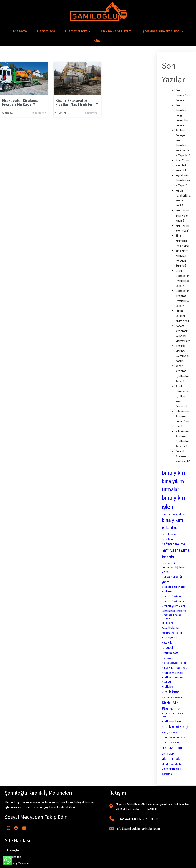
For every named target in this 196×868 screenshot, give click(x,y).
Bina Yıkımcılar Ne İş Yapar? (183, 241)
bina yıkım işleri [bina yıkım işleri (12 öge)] (174, 502)
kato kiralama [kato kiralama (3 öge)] (170, 628)
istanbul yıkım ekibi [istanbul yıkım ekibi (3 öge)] (173, 606)
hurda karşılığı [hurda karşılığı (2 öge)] (169, 563)
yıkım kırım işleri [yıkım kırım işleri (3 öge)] (171, 769)
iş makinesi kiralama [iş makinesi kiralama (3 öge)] (174, 611)
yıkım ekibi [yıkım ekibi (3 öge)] (168, 754)
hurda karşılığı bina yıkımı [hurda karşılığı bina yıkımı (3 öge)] (173, 570)
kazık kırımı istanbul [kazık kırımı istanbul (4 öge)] (170, 645)
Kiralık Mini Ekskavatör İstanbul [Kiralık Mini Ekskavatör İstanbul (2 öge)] (173, 715)
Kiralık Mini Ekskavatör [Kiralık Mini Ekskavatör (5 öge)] (171, 706)
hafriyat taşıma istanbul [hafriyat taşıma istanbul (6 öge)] (176, 554)
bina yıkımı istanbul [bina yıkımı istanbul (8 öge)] (173, 524)
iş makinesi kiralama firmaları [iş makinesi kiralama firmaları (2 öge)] (172, 617)
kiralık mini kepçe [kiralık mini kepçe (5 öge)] (176, 727)
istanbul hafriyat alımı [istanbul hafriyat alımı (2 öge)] (172, 596)
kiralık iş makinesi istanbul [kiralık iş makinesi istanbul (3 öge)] (172, 680)
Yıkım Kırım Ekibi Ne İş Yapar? (182, 215)
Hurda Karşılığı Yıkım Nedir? (183, 316)
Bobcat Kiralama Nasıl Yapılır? (183, 456)
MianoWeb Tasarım (125, 864)
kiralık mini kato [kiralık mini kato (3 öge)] (171, 721)
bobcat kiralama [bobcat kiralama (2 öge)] (169, 534)
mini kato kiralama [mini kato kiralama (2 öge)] (170, 742)
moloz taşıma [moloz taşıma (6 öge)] (174, 748)
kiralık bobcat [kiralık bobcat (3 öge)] (170, 653)
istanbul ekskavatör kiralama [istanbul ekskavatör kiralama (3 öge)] (174, 589)
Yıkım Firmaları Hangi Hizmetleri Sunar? (182, 115)
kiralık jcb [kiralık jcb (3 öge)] (167, 687)
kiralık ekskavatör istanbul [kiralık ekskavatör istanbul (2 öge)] (174, 663)
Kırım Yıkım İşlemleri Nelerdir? (182, 165)
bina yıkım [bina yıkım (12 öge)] (174, 473)
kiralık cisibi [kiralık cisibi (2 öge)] (167, 658)
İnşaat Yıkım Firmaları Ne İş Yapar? (183, 180)
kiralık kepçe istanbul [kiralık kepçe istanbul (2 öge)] (172, 698)
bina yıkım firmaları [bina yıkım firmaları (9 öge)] (173, 485)
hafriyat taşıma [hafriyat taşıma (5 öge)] (174, 544)
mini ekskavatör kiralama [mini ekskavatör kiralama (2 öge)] (174, 737)
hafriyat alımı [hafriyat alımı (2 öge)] (168, 539)
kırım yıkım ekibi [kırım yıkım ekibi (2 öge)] (169, 733)
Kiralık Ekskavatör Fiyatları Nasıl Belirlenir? (182, 396)
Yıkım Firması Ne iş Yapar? (183, 95)
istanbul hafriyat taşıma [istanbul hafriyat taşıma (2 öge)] (173, 601)
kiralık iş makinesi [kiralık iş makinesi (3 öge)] (172, 673)
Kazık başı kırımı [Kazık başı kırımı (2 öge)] (170, 638)
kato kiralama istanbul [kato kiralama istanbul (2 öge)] (172, 633)
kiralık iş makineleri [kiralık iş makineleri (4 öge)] (176, 668)
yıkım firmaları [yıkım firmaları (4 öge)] (172, 759)
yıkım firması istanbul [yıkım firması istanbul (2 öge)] (172, 764)
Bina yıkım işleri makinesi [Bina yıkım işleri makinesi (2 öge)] (174, 514)
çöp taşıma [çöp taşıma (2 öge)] (167, 774)
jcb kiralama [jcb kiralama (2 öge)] (167, 623)
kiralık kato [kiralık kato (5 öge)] (171, 692)
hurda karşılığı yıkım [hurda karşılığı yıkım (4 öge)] (172, 579)
